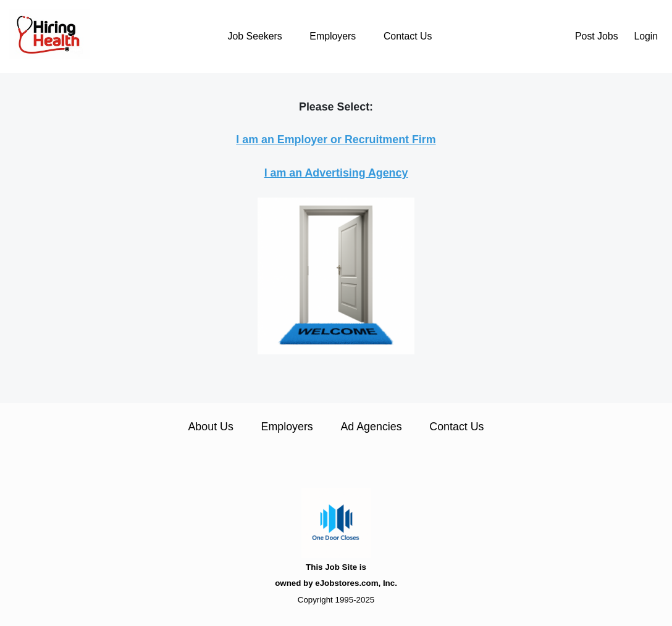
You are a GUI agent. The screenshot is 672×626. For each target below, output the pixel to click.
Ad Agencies (371, 427)
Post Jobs (597, 36)
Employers (333, 36)
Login (646, 36)
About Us (210, 427)
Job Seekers (255, 36)
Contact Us (408, 36)
